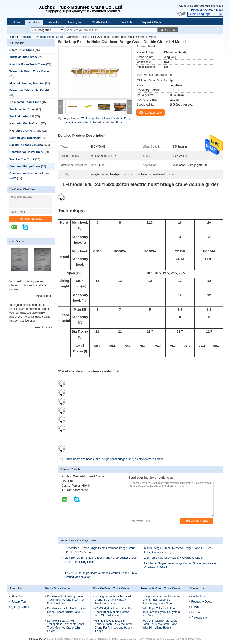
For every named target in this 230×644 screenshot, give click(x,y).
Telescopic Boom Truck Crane (29, 71)
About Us (54, 22)
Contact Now (31, 219)
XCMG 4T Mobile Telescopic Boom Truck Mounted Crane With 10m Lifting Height (160, 624)
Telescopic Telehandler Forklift (30, 90)
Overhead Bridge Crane (49, 37)
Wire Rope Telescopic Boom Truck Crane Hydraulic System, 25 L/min (161, 612)
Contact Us (125, 22)
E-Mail (195, 607)
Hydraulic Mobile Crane (25, 124)
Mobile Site (199, 618)
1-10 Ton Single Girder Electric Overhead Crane (174, 558)
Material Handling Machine (27, 83)
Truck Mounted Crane (24, 57)
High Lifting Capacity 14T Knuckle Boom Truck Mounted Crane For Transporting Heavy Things (113, 626)
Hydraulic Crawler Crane (25, 131)
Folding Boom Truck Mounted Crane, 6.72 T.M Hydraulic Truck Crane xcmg (113, 600)
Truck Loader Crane (22, 109)
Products (34, 22)
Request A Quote (202, 10)
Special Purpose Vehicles (26, 145)
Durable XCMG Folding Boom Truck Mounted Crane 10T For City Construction (66, 600)
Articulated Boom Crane (25, 102)
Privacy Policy (38, 639)
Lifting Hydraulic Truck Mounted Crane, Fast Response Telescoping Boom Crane (162, 600)
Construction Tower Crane (27, 152)
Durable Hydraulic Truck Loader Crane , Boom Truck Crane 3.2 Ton (67, 612)
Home (17, 22)
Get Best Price (114, 122)
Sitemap (196, 612)
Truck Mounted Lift (22, 116)
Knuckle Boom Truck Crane (27, 64)
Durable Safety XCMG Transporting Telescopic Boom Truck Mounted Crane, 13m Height (66, 626)
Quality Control (101, 22)
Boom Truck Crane (22, 50)
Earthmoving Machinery (25, 138)
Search (170, 30)
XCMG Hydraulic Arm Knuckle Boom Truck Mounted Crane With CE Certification (113, 612)
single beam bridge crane (118, 459)
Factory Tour (76, 22)
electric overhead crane (149, 459)
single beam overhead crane (83, 459)
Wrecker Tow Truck (22, 159)
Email (219, 10)
